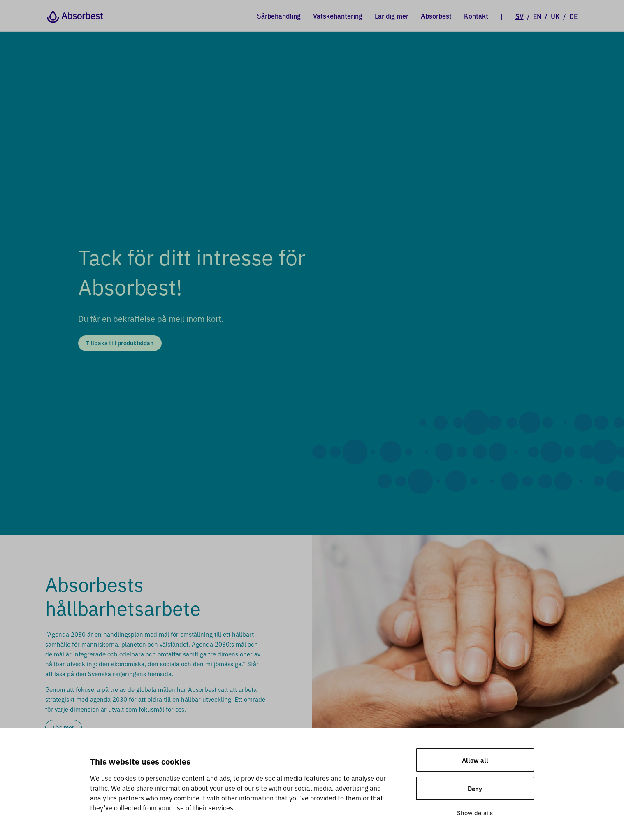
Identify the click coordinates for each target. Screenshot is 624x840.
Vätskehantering (338, 16)
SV (520, 16)
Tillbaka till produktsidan (120, 343)
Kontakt (476, 16)
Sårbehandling (279, 16)
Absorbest (436, 16)
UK (555, 16)
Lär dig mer (392, 16)
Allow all (475, 760)
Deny (475, 788)
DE (573, 16)
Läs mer (64, 727)
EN (537, 16)
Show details (475, 813)
